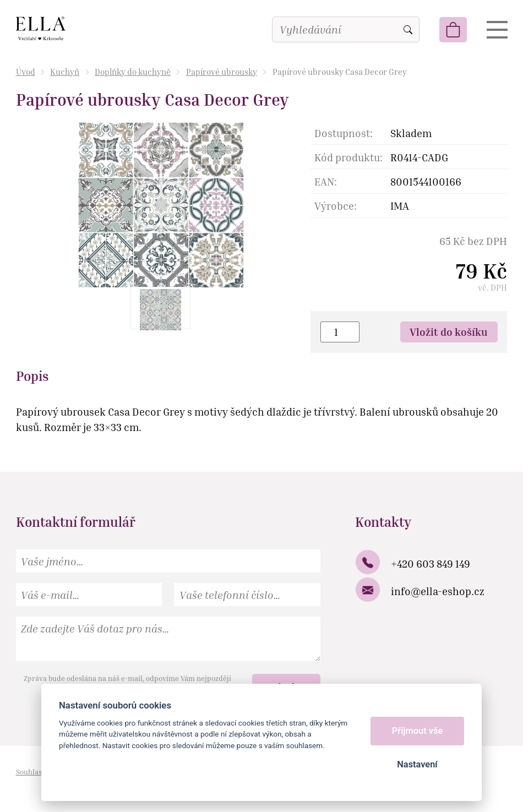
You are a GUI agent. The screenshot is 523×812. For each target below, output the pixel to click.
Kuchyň (65, 72)
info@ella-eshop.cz (438, 591)
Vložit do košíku (449, 332)
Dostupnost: (344, 133)
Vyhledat (408, 30)
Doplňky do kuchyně (133, 72)
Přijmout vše (418, 731)
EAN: (326, 181)
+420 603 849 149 (431, 563)
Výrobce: (336, 206)
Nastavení (417, 764)
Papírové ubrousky (222, 72)
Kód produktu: (348, 157)
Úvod (26, 72)
